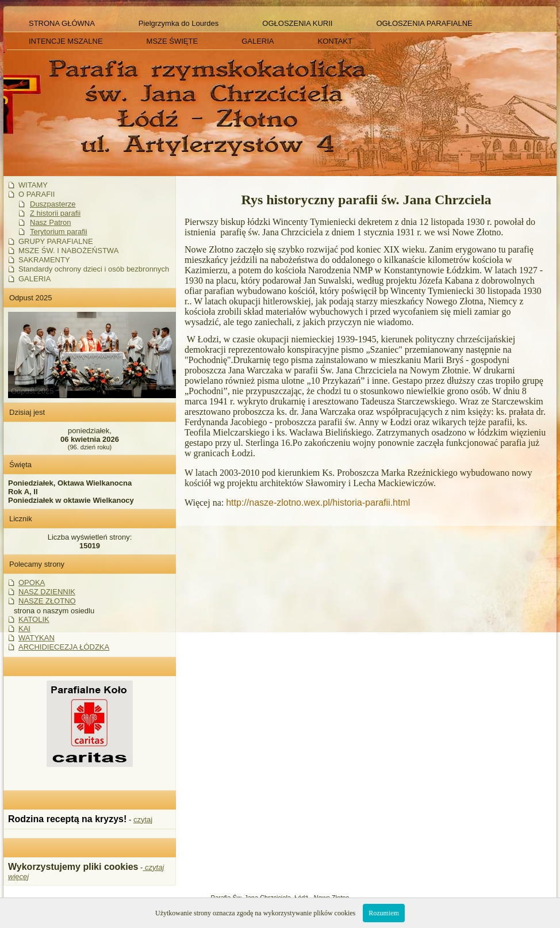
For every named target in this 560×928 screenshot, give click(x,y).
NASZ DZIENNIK (47, 592)
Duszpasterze (53, 204)
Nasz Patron (51, 222)
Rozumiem (384, 913)
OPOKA (32, 583)
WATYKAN (37, 638)
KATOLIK (34, 619)
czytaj (143, 820)
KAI (24, 629)
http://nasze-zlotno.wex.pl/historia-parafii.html (318, 503)
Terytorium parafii (59, 232)
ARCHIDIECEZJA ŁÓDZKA (64, 647)
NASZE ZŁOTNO (47, 601)
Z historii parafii (55, 213)
